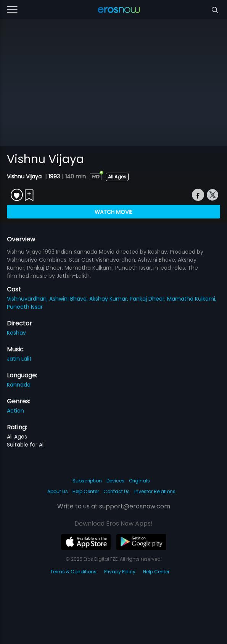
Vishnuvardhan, (28, 299)
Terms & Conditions (73, 572)
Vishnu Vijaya (25, 176)
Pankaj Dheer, (148, 299)
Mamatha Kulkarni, (192, 299)
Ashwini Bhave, (69, 299)
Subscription (87, 481)
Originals (139, 481)
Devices (115, 481)
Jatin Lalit (19, 359)
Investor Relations (155, 491)
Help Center (86, 491)
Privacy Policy (120, 572)
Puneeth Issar (25, 307)
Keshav (16, 333)
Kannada (19, 385)
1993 (54, 176)
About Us (58, 491)
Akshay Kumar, (109, 299)
